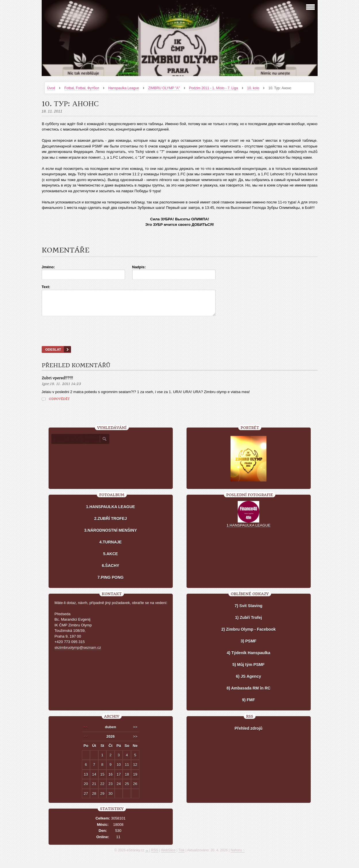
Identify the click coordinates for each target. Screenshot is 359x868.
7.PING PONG (111, 582)
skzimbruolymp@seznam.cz (78, 653)
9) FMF (248, 705)
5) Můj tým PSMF (248, 670)
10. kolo (253, 88)
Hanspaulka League (124, 88)
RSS (155, 855)
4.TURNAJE (111, 547)
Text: (46, 287)
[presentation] (180, 338)
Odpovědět (59, 404)
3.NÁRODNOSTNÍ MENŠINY (111, 535)
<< (86, 732)
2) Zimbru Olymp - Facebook (248, 634)
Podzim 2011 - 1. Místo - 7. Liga (214, 88)
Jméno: (48, 267)
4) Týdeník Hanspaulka (249, 658)
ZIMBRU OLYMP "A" (164, 88)
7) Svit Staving (248, 611)
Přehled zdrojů (248, 733)
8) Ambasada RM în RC (248, 693)
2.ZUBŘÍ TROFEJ (111, 524)
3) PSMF (248, 646)
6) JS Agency (248, 681)
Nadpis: (139, 267)
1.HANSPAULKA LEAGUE (110, 512)
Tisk (181, 855)
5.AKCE (111, 559)
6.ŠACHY (111, 571)
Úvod (51, 88)
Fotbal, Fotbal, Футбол (82, 88)
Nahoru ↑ (238, 855)
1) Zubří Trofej (248, 623)
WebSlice (168, 855)
